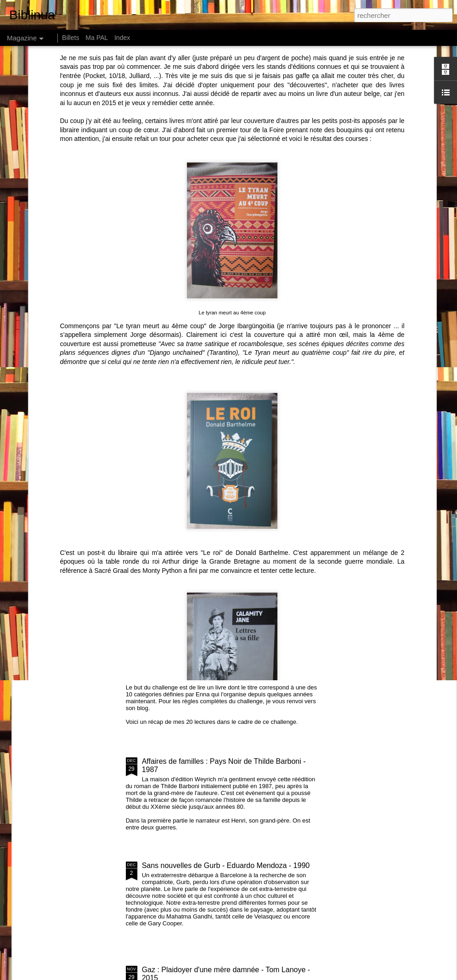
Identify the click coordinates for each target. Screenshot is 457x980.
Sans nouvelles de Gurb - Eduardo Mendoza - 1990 (226, 865)
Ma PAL (97, 38)
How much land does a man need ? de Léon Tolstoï (293, 427)
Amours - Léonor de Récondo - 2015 (98, 496)
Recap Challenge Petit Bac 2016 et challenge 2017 (225, 657)
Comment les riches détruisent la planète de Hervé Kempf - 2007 (72, 431)
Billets (71, 38)
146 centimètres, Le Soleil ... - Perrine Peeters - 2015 (397, 427)
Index (122, 38)
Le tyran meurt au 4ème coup (232, 185)
